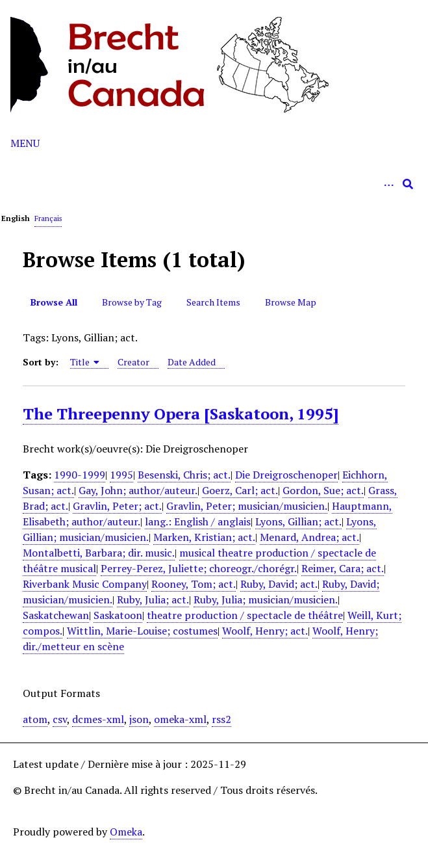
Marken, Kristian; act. (204, 537)
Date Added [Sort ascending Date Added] (192, 362)
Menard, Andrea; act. (309, 537)
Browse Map (291, 302)
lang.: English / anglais (198, 521)
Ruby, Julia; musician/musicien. (266, 599)
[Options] (388, 184)
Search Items (213, 302)
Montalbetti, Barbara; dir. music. (99, 553)
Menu (25, 143)
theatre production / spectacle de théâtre (245, 615)
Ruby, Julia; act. (153, 599)
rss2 (221, 719)
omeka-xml (180, 719)
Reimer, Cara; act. (343, 568)
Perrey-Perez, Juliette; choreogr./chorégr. (199, 568)
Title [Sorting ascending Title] (85, 362)
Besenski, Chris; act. (184, 475)
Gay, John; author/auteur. (138, 490)
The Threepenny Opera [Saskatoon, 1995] (181, 414)
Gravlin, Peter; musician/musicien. (247, 506)
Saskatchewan (56, 615)
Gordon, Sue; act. (323, 490)
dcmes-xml (98, 719)
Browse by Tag (132, 302)
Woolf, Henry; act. (265, 631)
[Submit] (408, 184)
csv (60, 719)
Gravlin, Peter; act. (117, 506)
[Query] (214, 184)
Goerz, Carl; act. (240, 490)
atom (35, 719)
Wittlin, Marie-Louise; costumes (142, 631)
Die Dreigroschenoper (286, 475)
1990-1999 (80, 475)
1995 (121, 475)
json (139, 719)
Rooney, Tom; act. (194, 584)
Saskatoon (118, 615)
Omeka (126, 832)
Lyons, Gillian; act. (298, 521)
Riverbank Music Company (85, 584)
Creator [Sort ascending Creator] (133, 362)
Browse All (54, 302)
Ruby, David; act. (279, 584)
